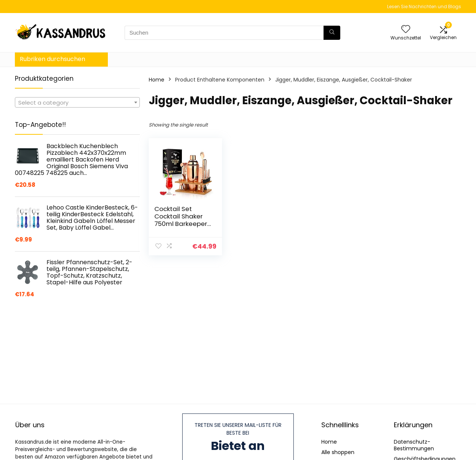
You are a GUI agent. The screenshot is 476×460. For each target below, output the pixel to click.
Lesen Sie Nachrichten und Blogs (424, 7)
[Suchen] (332, 33)
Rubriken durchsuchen (52, 59)
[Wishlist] (406, 30)
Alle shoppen (338, 452)
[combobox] (77, 102)
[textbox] (77, 103)
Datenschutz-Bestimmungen (414, 445)
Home (157, 80)
